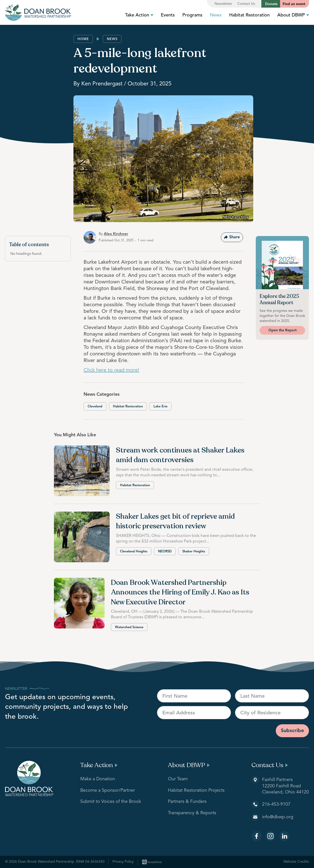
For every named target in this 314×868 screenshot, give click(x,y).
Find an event (294, 4)
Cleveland (95, 406)
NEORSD (165, 551)
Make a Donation (98, 779)
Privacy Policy (123, 862)
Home (83, 39)
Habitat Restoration (249, 15)
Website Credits (296, 862)
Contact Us (246, 4)
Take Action (139, 15)
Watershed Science (129, 627)
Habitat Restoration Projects (196, 790)
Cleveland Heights (134, 551)
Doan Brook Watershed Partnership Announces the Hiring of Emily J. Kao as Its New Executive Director (180, 592)
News (216, 15)
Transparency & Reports (192, 813)
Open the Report (282, 330)
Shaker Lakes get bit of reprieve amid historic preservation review (175, 521)
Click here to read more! (111, 370)
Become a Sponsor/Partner (108, 790)
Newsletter (223, 4)
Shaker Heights (194, 551)
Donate (271, 4)
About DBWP (293, 15)
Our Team (178, 779)
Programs (192, 15)
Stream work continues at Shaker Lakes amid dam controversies (180, 455)
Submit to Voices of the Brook (111, 802)
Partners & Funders (187, 802)
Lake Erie (160, 406)
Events (168, 15)
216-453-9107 (276, 804)
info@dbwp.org (278, 817)
